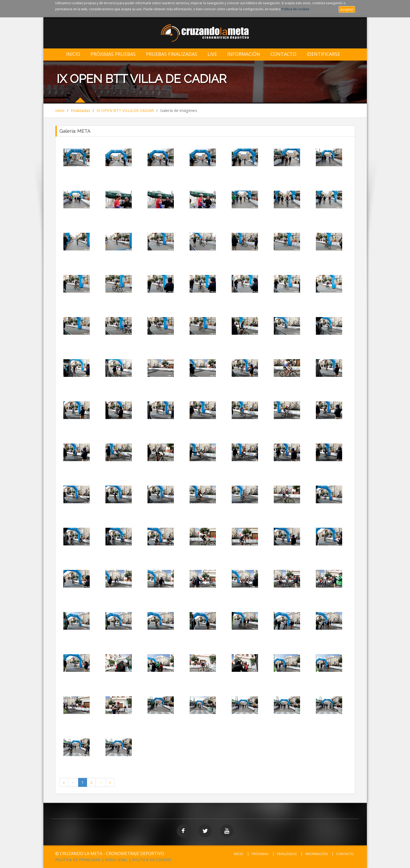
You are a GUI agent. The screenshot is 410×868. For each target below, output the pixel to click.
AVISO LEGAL (116, 860)
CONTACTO (345, 854)
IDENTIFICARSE (323, 54)
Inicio (73, 54)
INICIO (239, 854)
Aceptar (347, 9)
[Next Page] (101, 782)
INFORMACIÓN (317, 854)
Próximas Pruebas (113, 54)
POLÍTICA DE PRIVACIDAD (78, 860)
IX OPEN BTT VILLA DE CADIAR (125, 110)
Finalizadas (80, 110)
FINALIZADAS (287, 854)
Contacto (283, 54)
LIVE (212, 54)
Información (244, 54)
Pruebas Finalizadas (172, 54)
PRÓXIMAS (260, 854)
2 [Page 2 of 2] (91, 782)
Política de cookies (295, 9)
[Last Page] (110, 782)
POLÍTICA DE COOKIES (152, 860)
